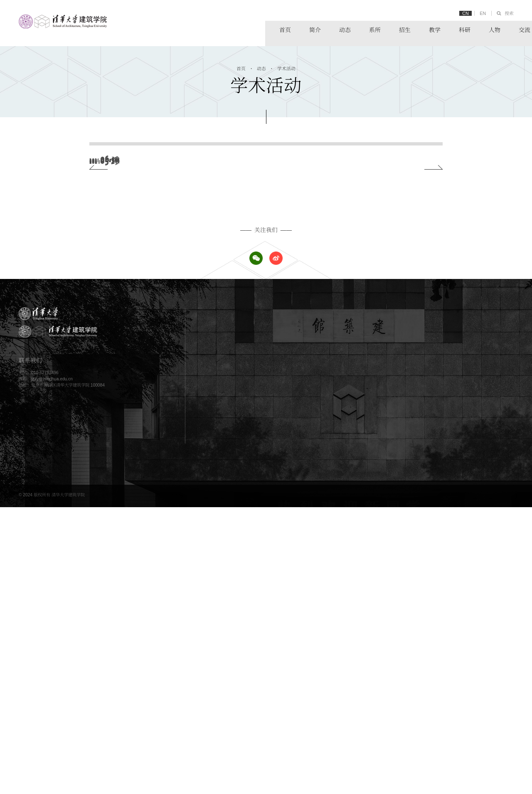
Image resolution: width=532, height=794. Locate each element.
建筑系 (459, 599)
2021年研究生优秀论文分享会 (177, 159)
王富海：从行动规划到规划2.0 (178, 367)
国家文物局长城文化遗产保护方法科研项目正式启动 (208, 402)
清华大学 (461, 695)
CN (461, 14)
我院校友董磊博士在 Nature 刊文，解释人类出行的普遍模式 (219, 297)
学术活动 (287, 69)
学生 (239, 703)
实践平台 (461, 703)
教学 (381, 28)
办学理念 (243, 607)
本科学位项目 (247, 647)
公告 (348, 607)
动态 (286, 28)
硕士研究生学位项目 (253, 655)
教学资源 (352, 655)
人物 (444, 28)
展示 (348, 703)
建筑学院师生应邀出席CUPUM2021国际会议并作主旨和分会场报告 (229, 194)
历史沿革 (243, 616)
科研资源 (461, 655)
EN (480, 14)
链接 (507, 28)
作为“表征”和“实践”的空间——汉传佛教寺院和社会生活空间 (218, 228)
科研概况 (461, 647)
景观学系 (461, 616)
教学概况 (352, 647)
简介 (255, 28)
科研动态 (461, 664)
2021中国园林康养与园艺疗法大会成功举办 (196, 263)
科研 (412, 28)
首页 (223, 28)
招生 (350, 28)
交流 (475, 28)
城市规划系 (463, 607)
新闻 (348, 599)
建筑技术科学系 (468, 624)
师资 (239, 695)
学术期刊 (461, 712)
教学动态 (352, 664)
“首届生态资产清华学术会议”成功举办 (188, 332)
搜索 (508, 14)
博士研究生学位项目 (253, 664)
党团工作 (352, 624)
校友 (239, 712)
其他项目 (243, 672)
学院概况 (243, 599)
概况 (348, 695)
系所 (318, 28)
